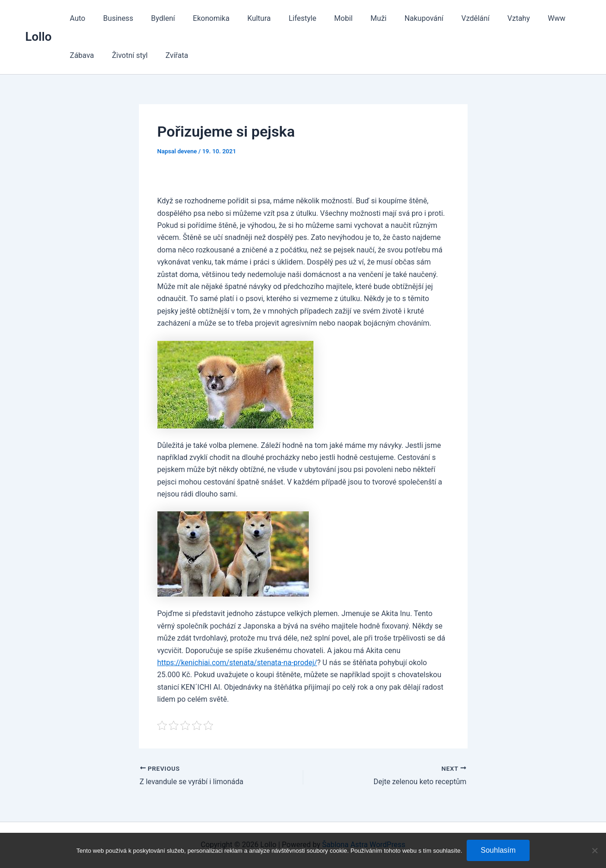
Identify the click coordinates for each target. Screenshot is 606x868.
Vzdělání (446, 18)
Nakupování (398, 18)
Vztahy (486, 18)
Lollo (39, 37)
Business (114, 18)
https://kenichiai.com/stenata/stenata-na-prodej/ (238, 663)
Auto (76, 18)
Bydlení (156, 18)
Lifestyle (286, 18)
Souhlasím (498, 850)
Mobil (324, 18)
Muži (355, 18)
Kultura (245, 18)
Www (521, 18)
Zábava (557, 18)
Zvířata (130, 55)
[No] (594, 850)
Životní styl (86, 55)
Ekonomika (200, 18)
